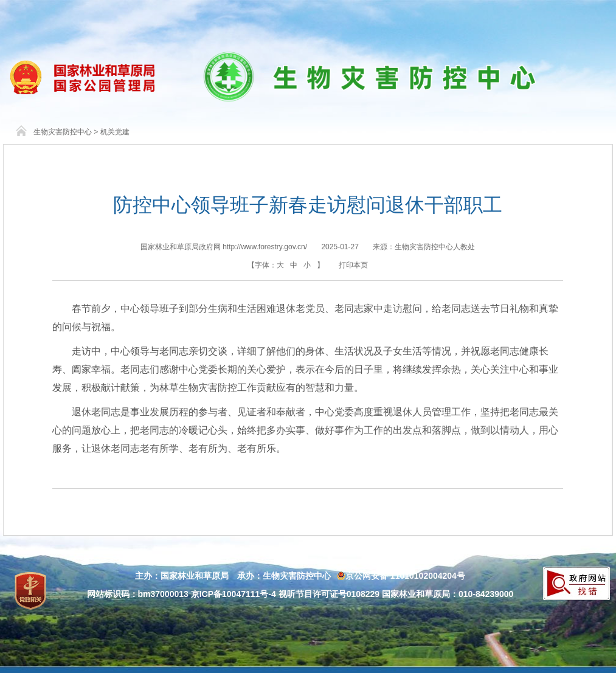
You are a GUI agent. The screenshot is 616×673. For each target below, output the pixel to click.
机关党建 (115, 132)
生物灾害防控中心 (63, 132)
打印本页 (353, 265)
